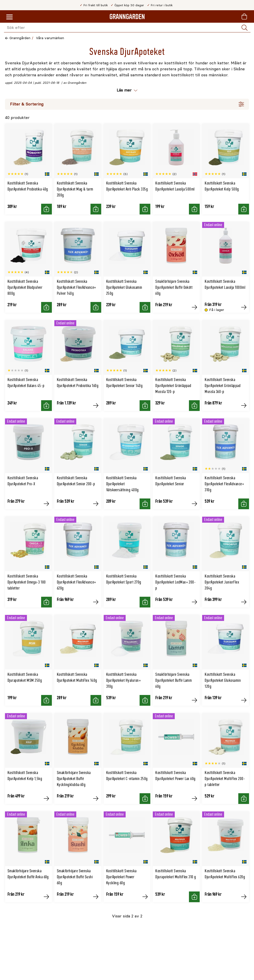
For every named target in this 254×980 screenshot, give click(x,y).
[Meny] (9, 17)
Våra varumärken (50, 38)
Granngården (20, 38)
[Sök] (245, 28)
